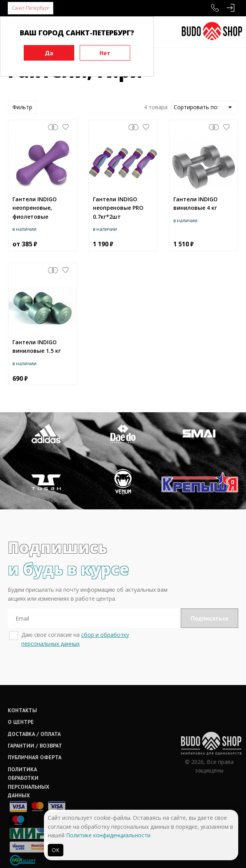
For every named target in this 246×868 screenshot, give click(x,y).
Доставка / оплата (34, 734)
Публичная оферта (35, 757)
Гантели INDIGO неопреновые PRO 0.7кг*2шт (118, 208)
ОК (56, 850)
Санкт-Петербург (31, 8)
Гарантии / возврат (35, 746)
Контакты (22, 710)
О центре (21, 722)
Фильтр (22, 107)
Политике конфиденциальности (108, 835)
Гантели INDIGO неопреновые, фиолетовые (35, 208)
